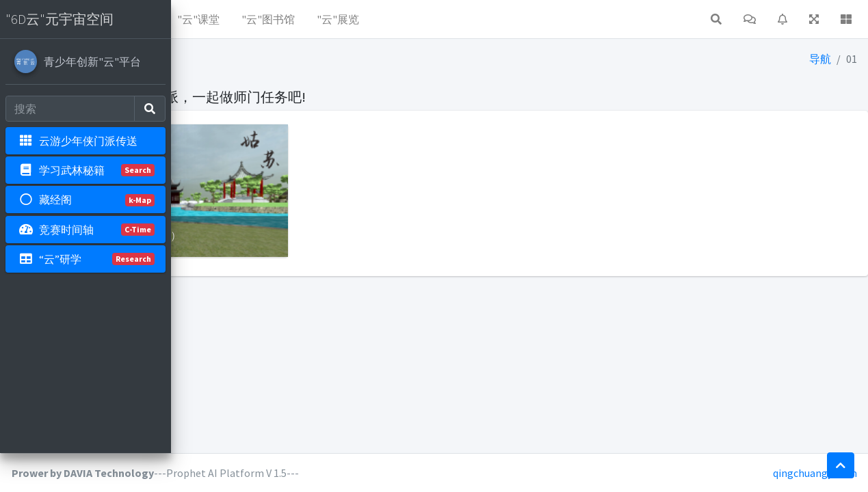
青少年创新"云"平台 (92, 61)
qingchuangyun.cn (815, 473)
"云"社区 (304, 19)
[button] (192, 19)
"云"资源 (240, 19)
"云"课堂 (369, 19)
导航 (821, 59)
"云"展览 (508, 19)
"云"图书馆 (438, 19)
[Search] (70, 109)
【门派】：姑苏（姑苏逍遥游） (275, 207)
